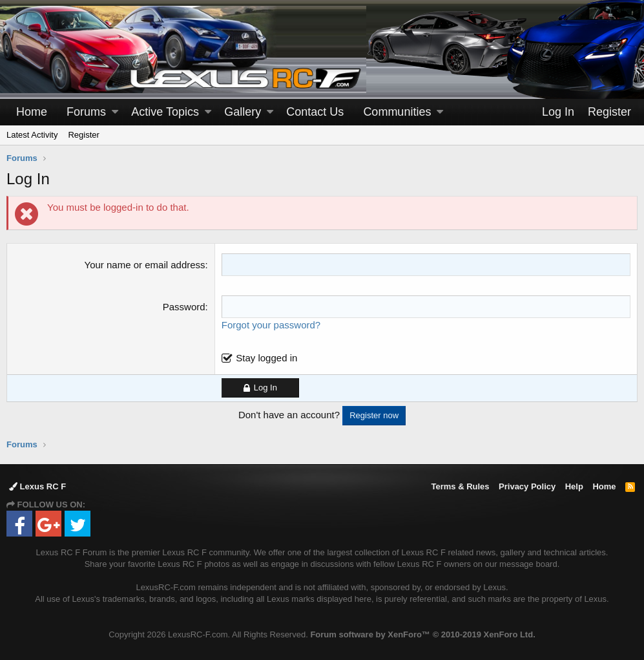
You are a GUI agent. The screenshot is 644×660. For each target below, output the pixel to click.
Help (574, 486)
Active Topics (165, 112)
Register (83, 135)
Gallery (243, 112)
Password (184, 307)
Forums (86, 112)
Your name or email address (145, 265)
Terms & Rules (460, 486)
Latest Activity (32, 135)
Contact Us (315, 112)
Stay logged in (266, 358)
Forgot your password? (271, 325)
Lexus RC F (37, 486)
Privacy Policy (527, 486)
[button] (115, 112)
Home (32, 112)
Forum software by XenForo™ (422, 634)
